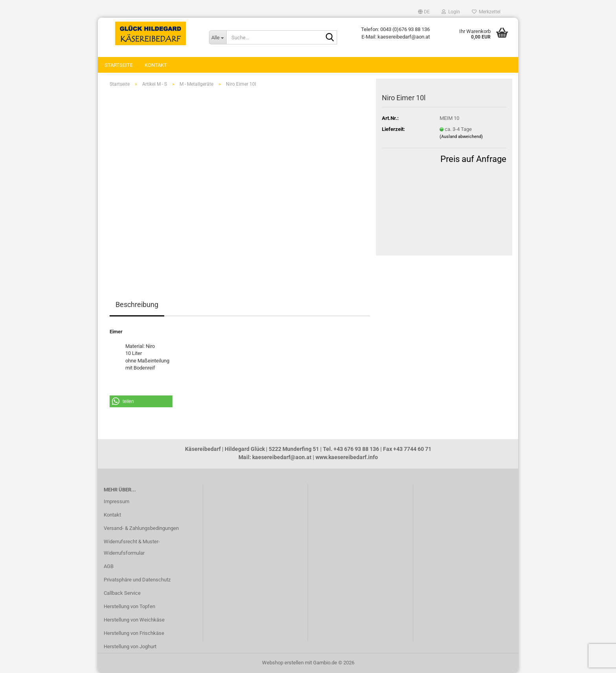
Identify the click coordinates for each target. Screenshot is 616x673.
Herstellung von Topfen (129, 606)
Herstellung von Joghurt (130, 646)
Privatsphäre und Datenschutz (137, 580)
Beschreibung (137, 304)
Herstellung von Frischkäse (134, 633)
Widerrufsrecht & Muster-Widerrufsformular (132, 547)
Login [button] (451, 12)
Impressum (116, 501)
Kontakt (156, 65)
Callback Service (122, 593)
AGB (109, 566)
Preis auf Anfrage (473, 159)
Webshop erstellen (283, 663)
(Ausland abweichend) (461, 137)
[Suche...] (218, 37)
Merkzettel (486, 12)
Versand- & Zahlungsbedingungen (141, 528)
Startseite (119, 65)
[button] (424, 12)
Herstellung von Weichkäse (134, 620)
